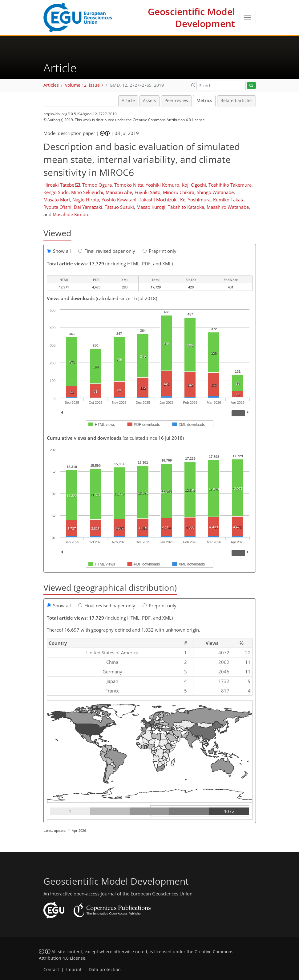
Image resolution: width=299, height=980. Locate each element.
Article (128, 101)
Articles (51, 85)
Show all (59, 251)
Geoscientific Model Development (191, 18)
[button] (193, 85)
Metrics (204, 101)
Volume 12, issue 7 (84, 85)
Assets (149, 101)
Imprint (74, 970)
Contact (51, 970)
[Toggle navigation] (248, 18)
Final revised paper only (107, 251)
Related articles (236, 101)
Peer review (176, 101)
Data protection (105, 970)
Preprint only (160, 251)
